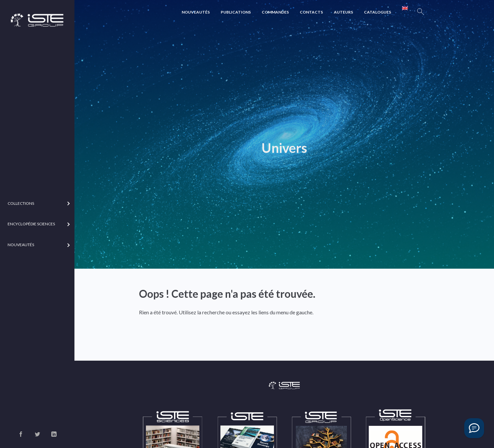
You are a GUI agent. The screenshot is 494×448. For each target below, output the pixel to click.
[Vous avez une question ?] (474, 428)
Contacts (311, 12)
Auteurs (343, 12)
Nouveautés (196, 12)
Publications (236, 12)
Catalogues (378, 12)
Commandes (275, 12)
